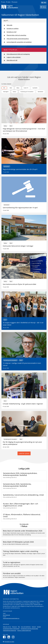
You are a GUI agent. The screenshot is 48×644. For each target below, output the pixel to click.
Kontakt (39, 627)
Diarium (34, 627)
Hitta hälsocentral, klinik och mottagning (18, 54)
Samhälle (35, 88)
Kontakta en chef (12, 32)
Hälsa (18, 88)
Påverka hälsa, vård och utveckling (16, 35)
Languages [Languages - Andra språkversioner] (15, 2)
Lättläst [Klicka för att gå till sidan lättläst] (9, 2)
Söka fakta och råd (12, 60)
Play (19, 627)
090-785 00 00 (6, 615)
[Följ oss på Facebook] (5, 637)
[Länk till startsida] (10, 7)
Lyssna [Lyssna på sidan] (4, 2)
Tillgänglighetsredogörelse (10, 631)
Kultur (15, 92)
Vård (11, 88)
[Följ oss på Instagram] (14, 637)
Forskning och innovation (27, 92)
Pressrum (14, 627)
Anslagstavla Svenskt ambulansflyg (29, 629)
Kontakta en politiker (13, 29)
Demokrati (40, 92)
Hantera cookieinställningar (24, 631)
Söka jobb (9, 25)
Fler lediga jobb (24, 524)
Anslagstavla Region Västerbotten (11, 629)
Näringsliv (6, 92)
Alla (4, 88)
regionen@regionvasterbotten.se (11, 618)
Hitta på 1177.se (7, 627)
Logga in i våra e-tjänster (14, 57)
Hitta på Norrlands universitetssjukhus (18, 39)
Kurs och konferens (26, 627)
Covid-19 (26, 88)
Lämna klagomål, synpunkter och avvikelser (19, 42)
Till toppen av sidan (9, 642)
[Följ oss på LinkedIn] (9, 637)
